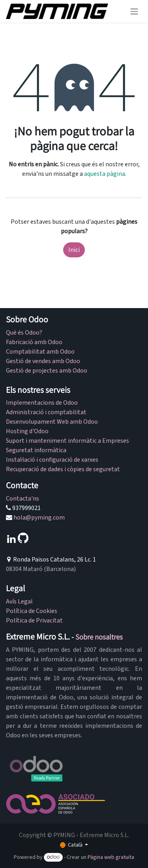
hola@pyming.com (39, 518)
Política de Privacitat (34, 621)
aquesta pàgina (105, 174)
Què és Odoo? (24, 333)
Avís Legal (19, 602)
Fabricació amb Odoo (34, 342)
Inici (74, 250)
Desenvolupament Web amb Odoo (52, 422)
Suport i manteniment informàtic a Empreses (67, 441)
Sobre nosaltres (99, 637)
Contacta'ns (22, 499)
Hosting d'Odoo (27, 431)
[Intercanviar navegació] (134, 11)
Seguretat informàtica (36, 450)
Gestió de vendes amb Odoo (43, 361)
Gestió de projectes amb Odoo (47, 371)
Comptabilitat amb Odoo (40, 352)
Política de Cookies (32, 611)
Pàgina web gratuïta (111, 857)
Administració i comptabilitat (46, 412)
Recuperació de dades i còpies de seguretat (63, 469)
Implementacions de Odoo (42, 403)
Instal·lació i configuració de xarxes (52, 460)
